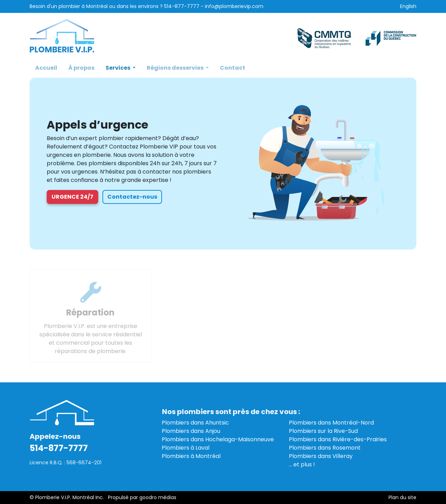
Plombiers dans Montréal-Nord (331, 423)
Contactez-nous (132, 197)
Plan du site (402, 497)
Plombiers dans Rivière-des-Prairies (338, 439)
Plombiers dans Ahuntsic (195, 423)
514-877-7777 (182, 6)
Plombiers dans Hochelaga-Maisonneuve (218, 439)
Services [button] (118, 68)
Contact (233, 68)
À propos (81, 68)
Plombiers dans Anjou (191, 431)
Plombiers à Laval (186, 448)
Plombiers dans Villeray (321, 456)
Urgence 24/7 (72, 197)
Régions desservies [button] (176, 68)
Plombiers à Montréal (191, 456)
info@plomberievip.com (234, 6)
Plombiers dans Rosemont (325, 448)
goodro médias (158, 497)
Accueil (46, 68)
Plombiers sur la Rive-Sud (323, 431)
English (408, 6)
